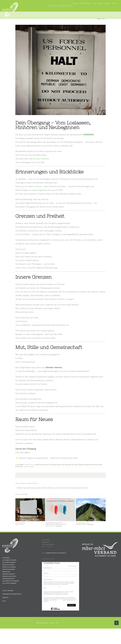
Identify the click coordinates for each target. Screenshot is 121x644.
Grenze (63, 465)
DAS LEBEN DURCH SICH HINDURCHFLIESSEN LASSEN (56, 524)
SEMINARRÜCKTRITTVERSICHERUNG (12, 594)
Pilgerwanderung (46, 190)
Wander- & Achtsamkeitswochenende (94, 465)
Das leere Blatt (20, 523)
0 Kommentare (59, 526)
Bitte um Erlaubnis (48, 580)
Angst (42, 465)
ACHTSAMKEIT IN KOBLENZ (9, 560)
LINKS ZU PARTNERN (8, 591)
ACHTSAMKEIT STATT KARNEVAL (11, 581)
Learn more (60, 600)
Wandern (17, 467)
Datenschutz (52, 623)
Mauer (70, 465)
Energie (54, 465)
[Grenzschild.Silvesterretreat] (60, 70)
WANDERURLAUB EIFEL (8, 579)
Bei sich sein (50, 465)
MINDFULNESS (6, 572)
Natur (73, 465)
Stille (85, 465)
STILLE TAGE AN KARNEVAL (9, 583)
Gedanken (59, 465)
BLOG (4, 601)
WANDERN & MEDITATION (9, 576)
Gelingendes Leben (82, 523)
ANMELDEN (5, 597)
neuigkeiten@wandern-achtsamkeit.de (56, 553)
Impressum (46, 623)
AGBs (57, 623)
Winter (21, 467)
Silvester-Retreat (41, 159)
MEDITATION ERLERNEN (9, 569)
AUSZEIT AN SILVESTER (8, 565)
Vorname (46, 573)
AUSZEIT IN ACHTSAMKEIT (9, 567)
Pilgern (76, 465)
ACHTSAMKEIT (6, 558)
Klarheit (67, 465)
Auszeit (45, 465)
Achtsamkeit (37, 465)
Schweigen (81, 465)
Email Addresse (48, 568)
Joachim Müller (20, 465)
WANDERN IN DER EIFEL (9, 574)
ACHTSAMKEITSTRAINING (9, 562)
